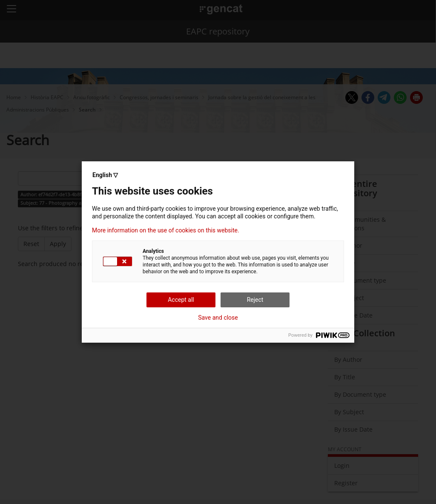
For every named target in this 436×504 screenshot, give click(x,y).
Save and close (218, 318)
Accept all (181, 300)
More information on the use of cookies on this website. (166, 230)
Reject (255, 300)
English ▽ (105, 175)
